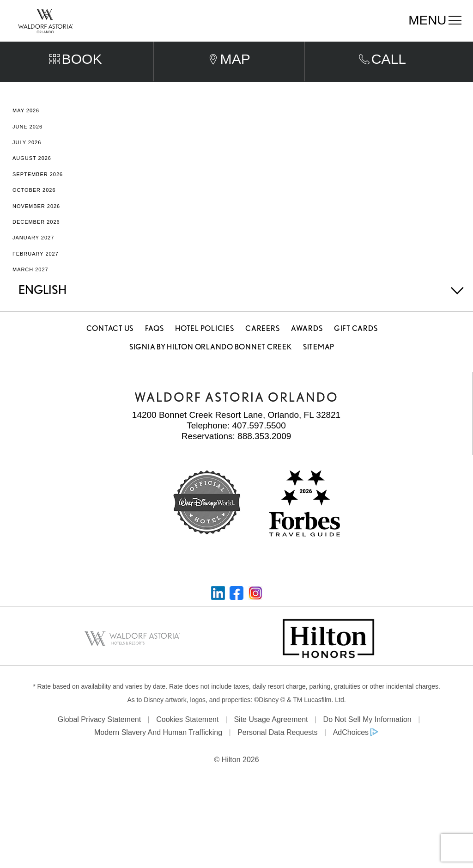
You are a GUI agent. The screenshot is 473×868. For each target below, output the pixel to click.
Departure (258, 46)
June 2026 (27, 145)
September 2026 (38, 192)
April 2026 (28, 113)
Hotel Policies (205, 346)
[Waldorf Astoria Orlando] (45, 20)
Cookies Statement (187, 737)
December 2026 (36, 240)
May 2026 (26, 128)
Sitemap (319, 365)
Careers (262, 346)
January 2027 (33, 256)
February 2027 (36, 271)
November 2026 (36, 224)
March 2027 (30, 287)
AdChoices (351, 750)
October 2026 (34, 208)
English (42, 308)
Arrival (169, 46)
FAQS (155, 346)
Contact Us (110, 346)
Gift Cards (356, 346)
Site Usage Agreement (271, 737)
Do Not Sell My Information (367, 737)
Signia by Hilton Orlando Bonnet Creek (211, 365)
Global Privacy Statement (100, 737)
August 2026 (32, 176)
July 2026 (27, 160)
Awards (307, 346)
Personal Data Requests (277, 750)
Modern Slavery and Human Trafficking (158, 750)
